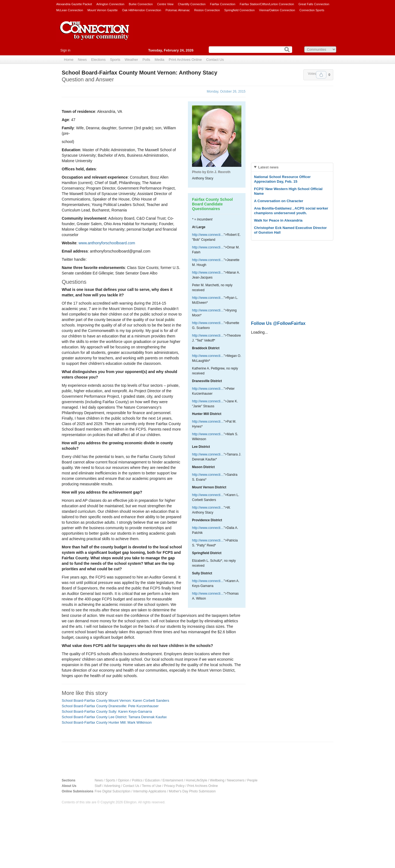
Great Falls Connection (314, 4)
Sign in (65, 50)
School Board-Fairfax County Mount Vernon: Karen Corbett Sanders (115, 701)
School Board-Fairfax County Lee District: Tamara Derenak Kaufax (114, 717)
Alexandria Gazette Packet (74, 4)
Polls (146, 60)
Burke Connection (141, 4)
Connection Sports (312, 10)
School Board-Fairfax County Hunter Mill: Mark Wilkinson (107, 722)
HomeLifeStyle (196, 780)
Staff (98, 786)
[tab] (292, 167)
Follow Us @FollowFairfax (278, 323)
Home (69, 60)
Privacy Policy (174, 786)
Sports (115, 60)
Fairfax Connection (222, 4)
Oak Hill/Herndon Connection (142, 10)
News (82, 60)
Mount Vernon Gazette (103, 10)
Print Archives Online (185, 60)
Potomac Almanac (178, 10)
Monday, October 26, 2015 (226, 91)
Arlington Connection (110, 4)
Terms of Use (152, 786)
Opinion (124, 780)
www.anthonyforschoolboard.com (107, 243)
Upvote (321, 75)
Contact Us (215, 60)
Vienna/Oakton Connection (277, 10)
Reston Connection (207, 10)
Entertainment (173, 780)
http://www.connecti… (208, 235)
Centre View (165, 4)
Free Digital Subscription (113, 791)
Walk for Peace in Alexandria (278, 220)
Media (160, 60)
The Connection (95, 35)
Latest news (268, 167)
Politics (137, 780)
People (252, 780)
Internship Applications (150, 791)
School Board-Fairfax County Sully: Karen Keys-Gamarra (107, 711)
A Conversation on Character (279, 201)
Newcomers (236, 780)
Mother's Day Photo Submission (192, 791)
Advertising (112, 786)
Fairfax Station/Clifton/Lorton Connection (267, 4)
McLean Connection (70, 10)
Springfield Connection (240, 10)
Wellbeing (217, 780)
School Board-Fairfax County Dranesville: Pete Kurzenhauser (110, 706)
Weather (132, 60)
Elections (98, 60)
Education (152, 780)
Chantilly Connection (192, 4)
